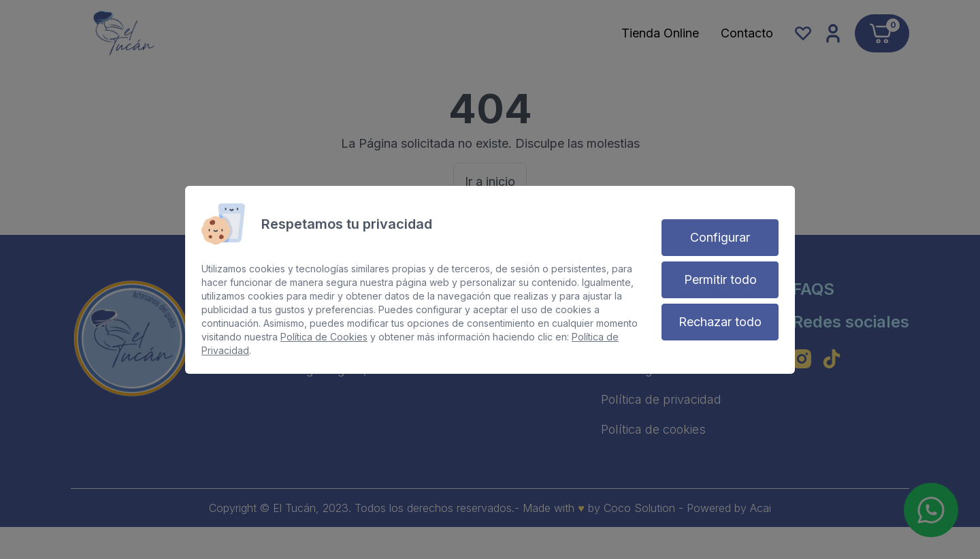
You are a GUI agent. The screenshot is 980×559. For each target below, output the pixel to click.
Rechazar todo (720, 322)
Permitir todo (720, 279)
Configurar (720, 237)
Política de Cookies (324, 337)
